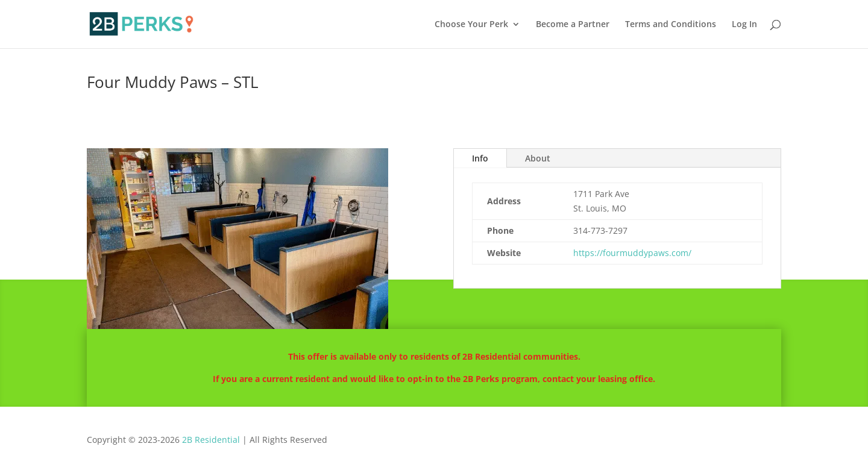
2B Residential (211, 440)
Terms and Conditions (671, 25)
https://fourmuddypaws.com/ (632, 253)
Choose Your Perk (471, 25)
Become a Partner (573, 25)
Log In (744, 25)
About (538, 158)
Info (480, 158)
